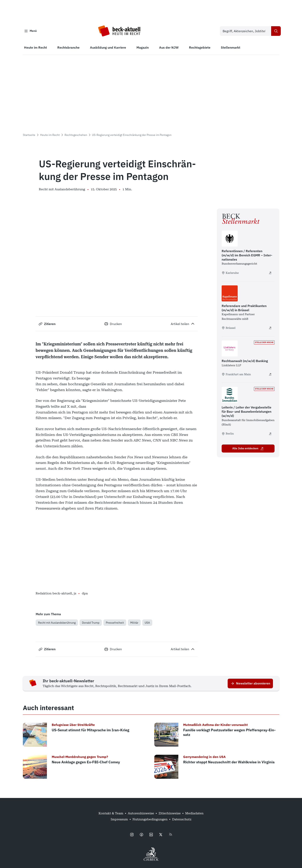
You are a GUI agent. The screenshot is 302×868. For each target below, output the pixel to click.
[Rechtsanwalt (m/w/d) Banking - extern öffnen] (270, 375)
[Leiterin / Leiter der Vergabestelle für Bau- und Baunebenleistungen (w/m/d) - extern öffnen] (270, 435)
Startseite (29, 136)
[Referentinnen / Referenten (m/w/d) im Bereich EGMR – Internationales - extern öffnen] (270, 274)
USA (147, 623)
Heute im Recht (50, 136)
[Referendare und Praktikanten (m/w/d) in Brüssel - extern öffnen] (270, 329)
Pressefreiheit (115, 623)
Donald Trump (91, 623)
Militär (134, 623)
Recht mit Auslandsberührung (57, 623)
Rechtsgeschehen (76, 136)
